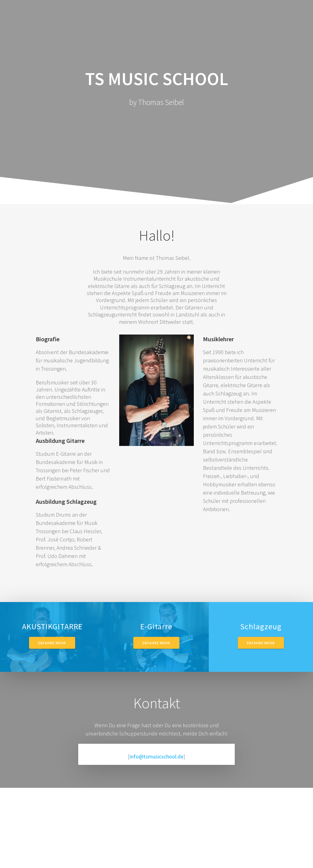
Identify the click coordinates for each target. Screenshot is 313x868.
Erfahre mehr (52, 643)
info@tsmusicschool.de (156, 756)
